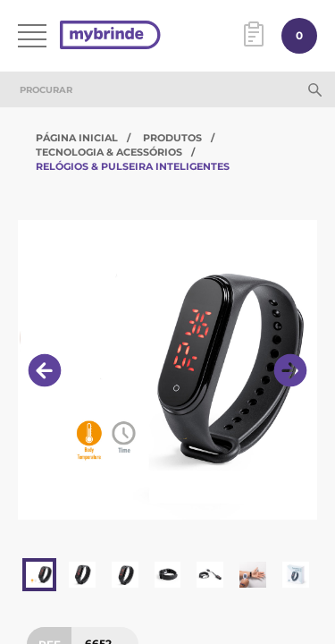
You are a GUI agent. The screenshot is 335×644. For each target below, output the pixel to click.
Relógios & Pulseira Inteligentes (133, 166)
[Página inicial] (110, 36)
